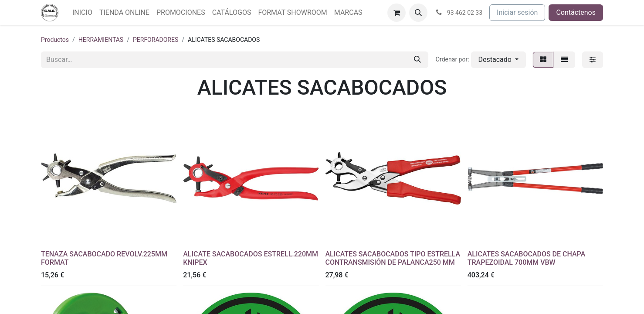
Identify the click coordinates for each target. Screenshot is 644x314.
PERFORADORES (156, 40)
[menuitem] (82, 13)
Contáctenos (576, 12)
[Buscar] (417, 60)
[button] (418, 13)
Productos (55, 40)
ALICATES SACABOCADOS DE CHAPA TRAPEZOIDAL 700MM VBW (527, 258)
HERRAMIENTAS (101, 40)
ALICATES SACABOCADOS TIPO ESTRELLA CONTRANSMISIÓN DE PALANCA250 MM (393, 258)
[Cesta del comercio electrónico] (397, 13)
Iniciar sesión (517, 12)
